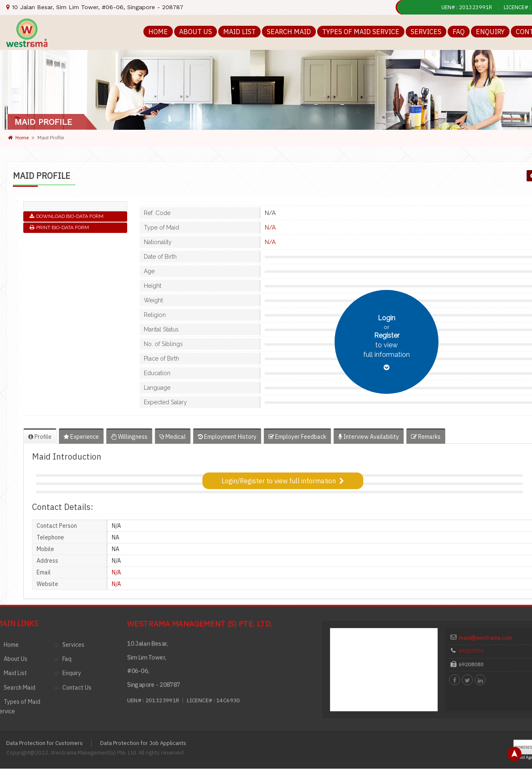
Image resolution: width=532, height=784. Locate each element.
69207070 (480, 587)
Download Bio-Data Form (66, 216)
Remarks (426, 437)
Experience (81, 437)
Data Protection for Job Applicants (143, 673)
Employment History (227, 437)
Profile (40, 437)
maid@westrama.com (490, 578)
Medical (173, 437)
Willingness (129, 437)
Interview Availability (369, 437)
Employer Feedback (297, 437)
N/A (270, 228)
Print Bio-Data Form (59, 228)
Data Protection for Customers (44, 673)
